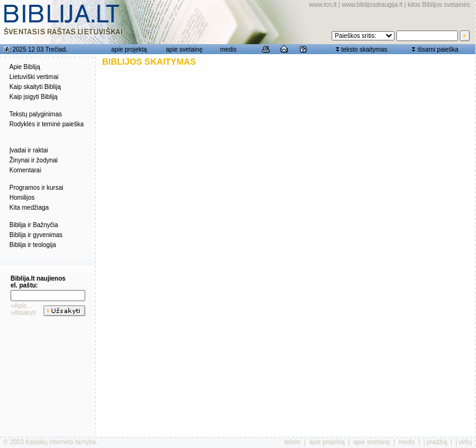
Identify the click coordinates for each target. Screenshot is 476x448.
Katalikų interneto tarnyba (61, 442)
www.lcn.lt (323, 5)
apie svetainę (184, 49)
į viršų (464, 442)
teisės (292, 442)
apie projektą (129, 49)
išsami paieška (438, 49)
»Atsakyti (23, 313)
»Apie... (21, 306)
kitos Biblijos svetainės (439, 5)
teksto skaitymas (364, 49)
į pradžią (436, 442)
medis (229, 49)
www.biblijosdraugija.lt (372, 5)
